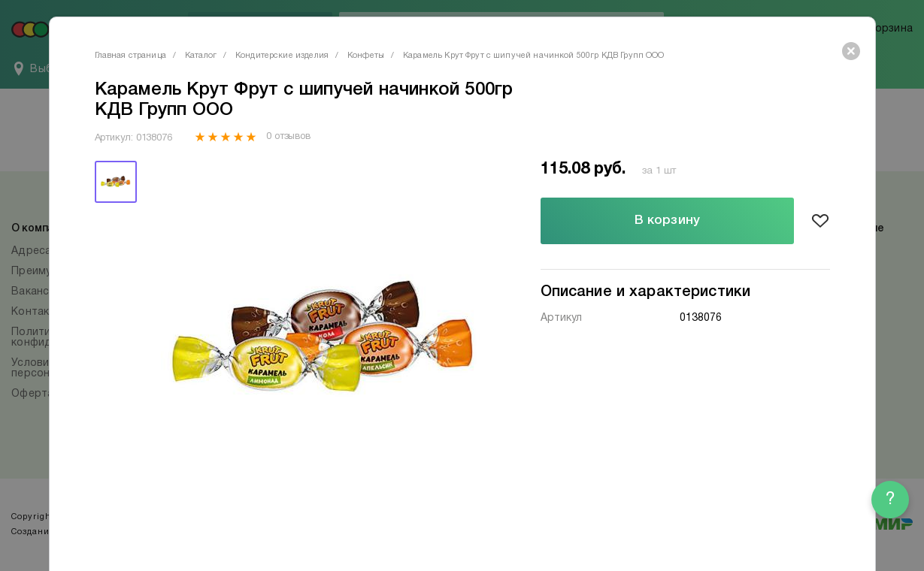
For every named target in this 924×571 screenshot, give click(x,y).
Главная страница (130, 56)
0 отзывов (288, 137)
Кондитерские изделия (282, 56)
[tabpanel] (322, 339)
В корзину (667, 221)
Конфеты (366, 56)
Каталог (201, 56)
